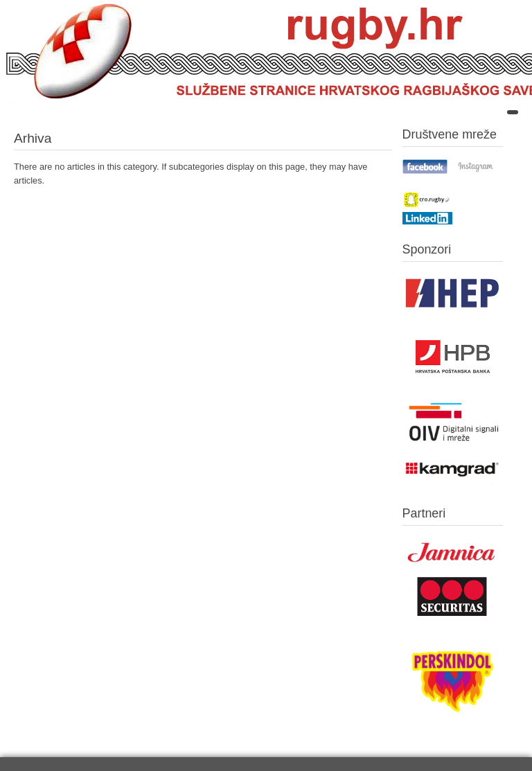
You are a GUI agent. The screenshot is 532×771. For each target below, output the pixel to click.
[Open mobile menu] (513, 112)
